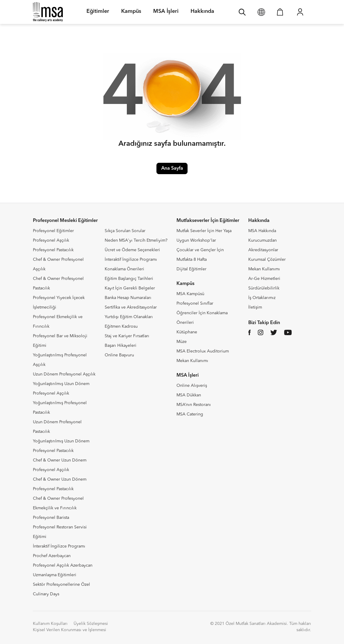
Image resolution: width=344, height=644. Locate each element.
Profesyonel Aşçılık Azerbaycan (63, 565)
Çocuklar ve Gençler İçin (200, 250)
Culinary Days (46, 594)
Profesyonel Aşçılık (51, 240)
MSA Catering (190, 414)
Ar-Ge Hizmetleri (264, 279)
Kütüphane (187, 332)
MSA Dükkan (189, 395)
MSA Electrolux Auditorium (203, 351)
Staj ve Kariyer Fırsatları (127, 336)
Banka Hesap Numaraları (128, 298)
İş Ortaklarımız (262, 298)
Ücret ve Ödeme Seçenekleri (132, 250)
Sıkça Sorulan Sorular (125, 231)
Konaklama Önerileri (124, 269)
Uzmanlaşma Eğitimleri (55, 575)
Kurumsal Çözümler (267, 260)
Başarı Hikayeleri (121, 346)
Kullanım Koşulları (50, 624)
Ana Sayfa (172, 168)
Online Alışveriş (192, 386)
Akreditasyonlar (263, 250)
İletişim (255, 307)
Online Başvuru (119, 355)
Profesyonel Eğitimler (53, 231)
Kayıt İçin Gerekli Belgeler (130, 288)
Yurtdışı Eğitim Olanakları (129, 317)
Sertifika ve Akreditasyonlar (131, 307)
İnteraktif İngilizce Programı (59, 546)
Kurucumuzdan (262, 240)
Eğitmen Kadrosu (121, 326)
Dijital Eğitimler (191, 269)
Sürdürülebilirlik (264, 288)
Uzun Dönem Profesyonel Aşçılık (64, 374)
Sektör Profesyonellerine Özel (61, 585)
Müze (182, 342)
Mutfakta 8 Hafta (192, 260)
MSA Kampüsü (190, 294)
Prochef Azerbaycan (52, 556)
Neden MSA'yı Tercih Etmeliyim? (136, 240)
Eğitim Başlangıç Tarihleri (129, 279)
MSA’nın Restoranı (194, 405)
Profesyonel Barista (51, 518)
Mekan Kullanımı (192, 361)
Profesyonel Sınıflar (195, 303)
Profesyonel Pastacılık (53, 250)
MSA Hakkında (262, 231)
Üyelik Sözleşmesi (91, 624)
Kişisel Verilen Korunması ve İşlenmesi (70, 630)
